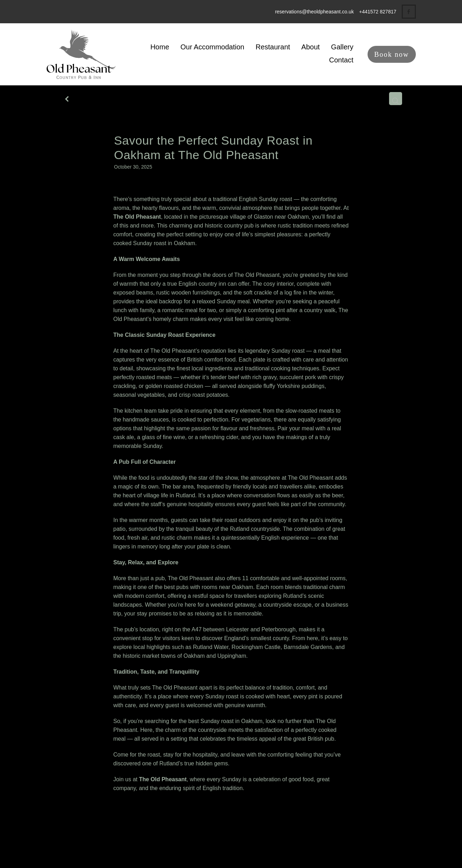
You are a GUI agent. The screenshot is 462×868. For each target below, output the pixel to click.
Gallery (342, 47)
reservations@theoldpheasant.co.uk (314, 12)
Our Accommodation (212, 47)
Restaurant (273, 47)
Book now (392, 54)
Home (160, 47)
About (310, 47)
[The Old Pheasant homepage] (84, 54)
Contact (341, 60)
